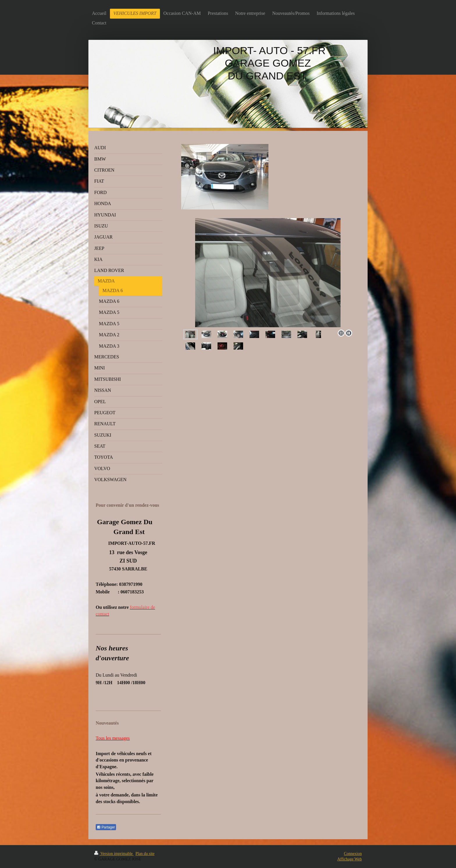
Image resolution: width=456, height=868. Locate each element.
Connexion (353, 854)
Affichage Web (350, 859)
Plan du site (145, 854)
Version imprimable (114, 854)
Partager (106, 827)
